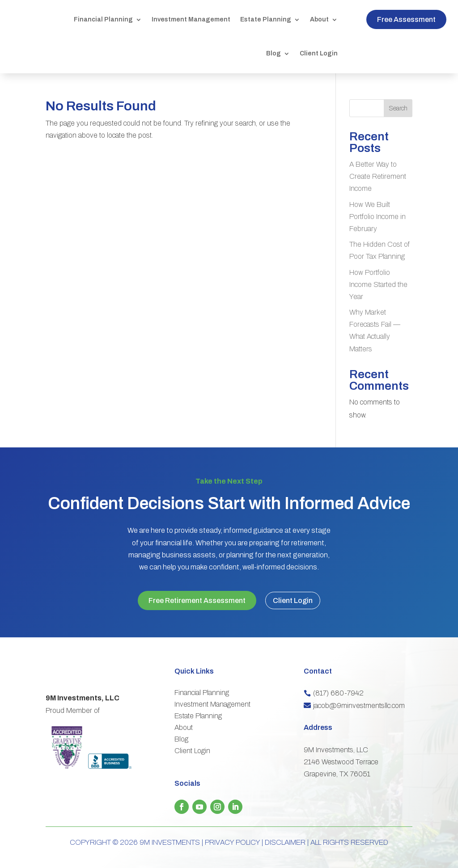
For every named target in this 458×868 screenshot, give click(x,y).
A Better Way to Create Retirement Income (378, 176)
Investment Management (191, 19)
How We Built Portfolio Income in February (377, 217)
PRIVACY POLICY (232, 835)
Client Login (319, 53)
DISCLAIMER (285, 835)
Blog (274, 53)
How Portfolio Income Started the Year (378, 284)
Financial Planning (103, 19)
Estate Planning (266, 19)
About (319, 19)
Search (398, 108)
